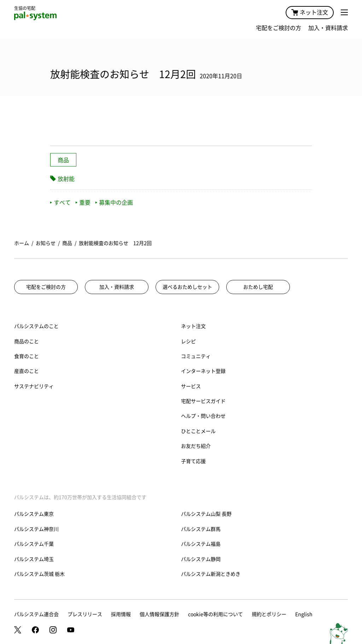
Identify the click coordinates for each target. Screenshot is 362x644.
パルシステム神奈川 (36, 529)
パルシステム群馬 (201, 529)
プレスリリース (85, 614)
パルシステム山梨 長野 (206, 514)
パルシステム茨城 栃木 (39, 574)
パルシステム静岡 (201, 559)
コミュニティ (196, 356)
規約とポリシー (269, 614)
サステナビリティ (34, 386)
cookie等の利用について (215, 614)
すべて (60, 203)
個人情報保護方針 (159, 614)
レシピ (188, 341)
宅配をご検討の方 (279, 28)
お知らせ (46, 243)
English (304, 614)
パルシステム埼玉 (34, 559)
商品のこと (27, 341)
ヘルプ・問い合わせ (203, 416)
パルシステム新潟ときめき (211, 574)
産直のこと (27, 371)
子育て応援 (193, 461)
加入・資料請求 (328, 28)
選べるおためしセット (187, 287)
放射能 (66, 179)
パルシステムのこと (36, 326)
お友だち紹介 (196, 446)
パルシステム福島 (201, 544)
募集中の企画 (114, 203)
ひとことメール (198, 431)
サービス (191, 386)
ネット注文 (310, 12)
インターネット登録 (203, 371)
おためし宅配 (258, 287)
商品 (63, 160)
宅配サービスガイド (203, 401)
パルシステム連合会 (36, 614)
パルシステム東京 (34, 514)
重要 (83, 203)
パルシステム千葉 (34, 544)
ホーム (22, 243)
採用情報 (121, 614)
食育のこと (27, 356)
